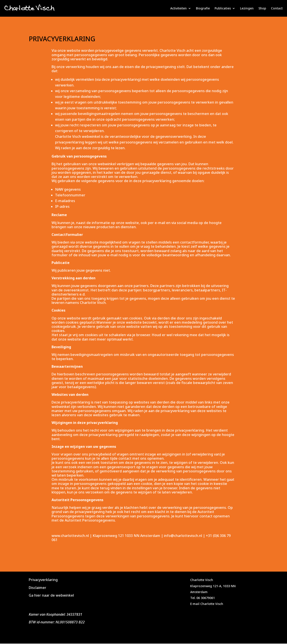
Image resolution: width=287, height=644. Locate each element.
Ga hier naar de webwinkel (51, 595)
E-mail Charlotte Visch (207, 604)
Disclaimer (38, 588)
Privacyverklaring (43, 580)
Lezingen (247, 8)
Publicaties (223, 8)
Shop (262, 8)
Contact (277, 8)
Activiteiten (178, 8)
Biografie (203, 8)
